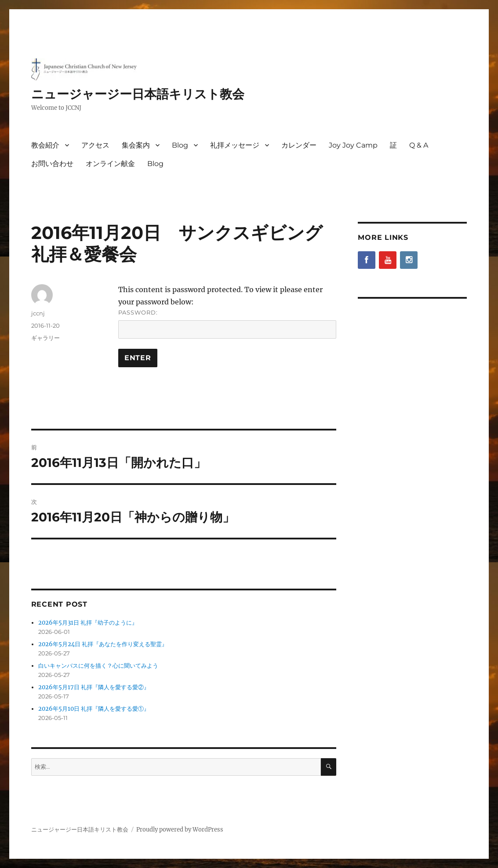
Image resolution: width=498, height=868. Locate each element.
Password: (227, 324)
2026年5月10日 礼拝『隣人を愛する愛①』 (94, 709)
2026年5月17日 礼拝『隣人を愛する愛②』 (94, 687)
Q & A (419, 145)
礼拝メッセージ (235, 145)
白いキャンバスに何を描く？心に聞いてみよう (98, 666)
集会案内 (136, 145)
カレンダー (299, 145)
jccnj (38, 313)
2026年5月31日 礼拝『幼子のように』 (88, 623)
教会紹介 (45, 145)
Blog (180, 145)
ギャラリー (45, 338)
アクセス (95, 145)
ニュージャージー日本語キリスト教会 (138, 94)
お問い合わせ (52, 164)
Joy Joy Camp (353, 145)
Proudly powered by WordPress (180, 830)
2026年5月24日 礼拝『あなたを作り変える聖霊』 (103, 644)
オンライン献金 (110, 164)
